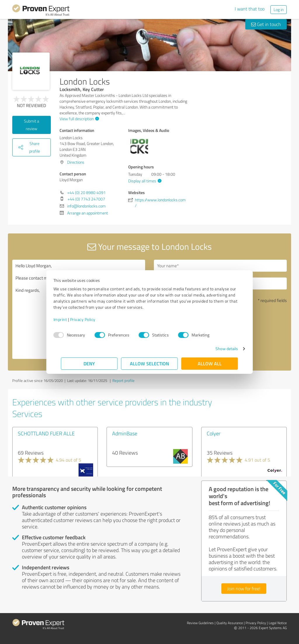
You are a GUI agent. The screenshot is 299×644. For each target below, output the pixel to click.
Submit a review (32, 125)
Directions (76, 162)
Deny (89, 363)
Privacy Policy (90, 319)
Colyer (214, 433)
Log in (279, 9)
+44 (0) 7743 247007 (86, 199)
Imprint (68, 319)
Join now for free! (244, 589)
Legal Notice (278, 623)
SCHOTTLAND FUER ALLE (46, 433)
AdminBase (125, 433)
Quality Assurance (230, 623)
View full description (79, 119)
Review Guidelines (200, 623)
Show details (219, 349)
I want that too (250, 9)
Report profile (124, 381)
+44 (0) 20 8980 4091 (86, 192)
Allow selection (149, 363)
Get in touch (266, 24)
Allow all (210, 363)
